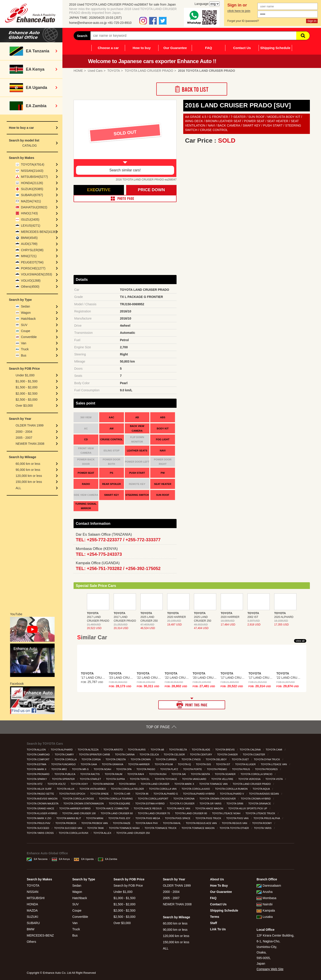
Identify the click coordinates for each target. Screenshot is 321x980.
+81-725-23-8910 (119, 23)
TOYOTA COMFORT (38, 759)
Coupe (26, 331)
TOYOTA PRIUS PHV (39, 823)
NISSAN (33, 892)
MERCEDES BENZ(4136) (39, 232)
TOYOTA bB (158, 750)
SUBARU (33, 923)
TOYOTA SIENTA (201, 774)
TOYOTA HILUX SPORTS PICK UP (248, 808)
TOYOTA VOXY (80, 784)
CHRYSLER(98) (32, 250)
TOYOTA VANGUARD (194, 779)
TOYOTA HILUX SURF (40, 789)
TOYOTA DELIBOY (217, 759)
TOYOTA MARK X (185, 784)
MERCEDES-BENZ (40, 935)
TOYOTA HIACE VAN (179, 808)
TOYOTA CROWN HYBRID (256, 799)
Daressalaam (269, 886)
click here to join (239, 11)
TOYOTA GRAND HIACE (41, 808)
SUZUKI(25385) (32, 189)
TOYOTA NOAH (103, 769)
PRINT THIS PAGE (192, 705)
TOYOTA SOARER (226, 774)
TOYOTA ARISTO (113, 750)
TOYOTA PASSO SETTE (41, 794)
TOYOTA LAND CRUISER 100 (79, 813)
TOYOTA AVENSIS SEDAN (264, 794)
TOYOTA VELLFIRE (223, 779)
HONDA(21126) (32, 183)
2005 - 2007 (24, 438)
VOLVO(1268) (31, 281)
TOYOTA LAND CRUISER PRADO (252, 784)
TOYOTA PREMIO (217, 769)
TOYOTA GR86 (235, 804)
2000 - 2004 (24, 432)
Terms (215, 917)
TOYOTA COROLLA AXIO (196, 789)
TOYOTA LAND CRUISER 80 (191, 813)
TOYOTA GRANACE (260, 804)
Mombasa (266, 898)
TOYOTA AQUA (261, 789)
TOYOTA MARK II (37, 769)
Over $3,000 (24, 406)
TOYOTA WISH (128, 784)
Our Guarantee (175, 48)
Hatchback (28, 319)
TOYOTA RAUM (114, 774)
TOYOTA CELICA (149, 754)
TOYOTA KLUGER (246, 764)
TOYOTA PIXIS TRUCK (209, 818)
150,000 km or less (29, 482)
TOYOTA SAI (179, 774)
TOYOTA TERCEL (140, 779)
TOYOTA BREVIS (225, 750)
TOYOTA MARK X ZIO (39, 818)
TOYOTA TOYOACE (166, 779)
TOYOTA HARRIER (139, 764)
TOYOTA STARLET (91, 779)
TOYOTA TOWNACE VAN (214, 784)
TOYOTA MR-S (81, 769)
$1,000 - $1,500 (27, 381)
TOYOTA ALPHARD (62, 750)
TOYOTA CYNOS (191, 759)
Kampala (266, 910)
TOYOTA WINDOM (104, 784)
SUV (24, 325)
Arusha (264, 892)
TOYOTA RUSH (158, 774)
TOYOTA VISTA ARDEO (93, 789)
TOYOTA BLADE (201, 750)
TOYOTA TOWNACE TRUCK (161, 828)
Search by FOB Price (128, 886)
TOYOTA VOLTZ (57, 784)
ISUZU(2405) (30, 219)
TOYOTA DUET (241, 759)
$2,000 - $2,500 (27, 394)
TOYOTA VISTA (274, 779)
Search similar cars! (125, 170)
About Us (217, 879)
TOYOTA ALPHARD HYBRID (199, 794)
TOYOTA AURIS (137, 750)
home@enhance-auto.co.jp (88, 23)
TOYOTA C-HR (122, 794)
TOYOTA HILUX (66, 789)
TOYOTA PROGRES (267, 769)
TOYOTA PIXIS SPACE (178, 818)
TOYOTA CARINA (125, 754)
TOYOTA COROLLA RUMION (231, 789)
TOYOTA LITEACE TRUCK (261, 813)
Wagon (26, 313)
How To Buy (219, 886)
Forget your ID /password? (243, 21)
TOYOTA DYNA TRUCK (267, 759)
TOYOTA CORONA (184, 799)
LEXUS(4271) (31, 226)
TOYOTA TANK (96, 828)
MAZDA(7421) (31, 201)
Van (24, 343)
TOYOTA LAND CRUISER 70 (154, 813)
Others (31, 942)
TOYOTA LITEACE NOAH (226, 813)
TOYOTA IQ (185, 764)
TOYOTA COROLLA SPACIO (257, 774)
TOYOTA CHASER (228, 754)
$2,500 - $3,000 (27, 400)
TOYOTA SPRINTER (64, 779)
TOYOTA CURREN (166, 759)
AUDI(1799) (29, 244)
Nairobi (264, 904)
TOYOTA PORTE (193, 769)
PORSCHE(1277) (33, 268)
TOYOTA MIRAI (95, 818)
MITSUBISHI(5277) (34, 177)
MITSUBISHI (36, 898)
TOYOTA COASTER (254, 754)
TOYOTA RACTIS (90, 774)
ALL (18, 488)
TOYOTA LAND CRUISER (155, 784)
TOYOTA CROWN (141, 759)
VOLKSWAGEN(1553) (37, 274)
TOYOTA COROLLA (66, 759)
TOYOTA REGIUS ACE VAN (202, 823)
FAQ (209, 48)
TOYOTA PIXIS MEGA (148, 818)
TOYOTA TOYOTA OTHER (235, 828)
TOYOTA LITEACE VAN (274, 764)
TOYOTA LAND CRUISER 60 (117, 813)
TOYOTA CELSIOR (175, 754)
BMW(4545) (29, 238)
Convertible (29, 337)
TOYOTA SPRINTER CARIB (95, 754)
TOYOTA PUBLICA (65, 774)
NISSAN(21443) (32, 171)
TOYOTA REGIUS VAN (235, 823)
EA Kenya (61, 859)
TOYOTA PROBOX (66, 823)
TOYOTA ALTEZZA (88, 750)
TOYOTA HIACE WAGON (210, 808)
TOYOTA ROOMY (262, 823)
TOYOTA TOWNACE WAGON (198, 828)
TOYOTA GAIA (89, 764)
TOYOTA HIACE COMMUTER (112, 808)
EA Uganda (84, 859)
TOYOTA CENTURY (201, 754)
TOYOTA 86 (142, 794)
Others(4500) (30, 287)
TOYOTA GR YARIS (211, 804)
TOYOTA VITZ (35, 784)
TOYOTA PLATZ (170, 769)
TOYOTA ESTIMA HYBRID (150, 804)
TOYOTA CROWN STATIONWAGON (84, 804)
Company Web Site (270, 969)
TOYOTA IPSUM (164, 764)
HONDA (32, 904)
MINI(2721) (29, 256)
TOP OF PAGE (158, 727)
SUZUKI (32, 917)
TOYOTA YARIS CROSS (41, 833)
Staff (213, 923)
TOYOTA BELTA (178, 750)
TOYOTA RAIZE (122, 823)
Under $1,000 (25, 375)
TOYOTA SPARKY (37, 779)
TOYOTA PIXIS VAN (238, 818)
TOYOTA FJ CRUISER (182, 804)
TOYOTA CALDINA (250, 750)
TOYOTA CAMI (274, 750)
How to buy (142, 48)
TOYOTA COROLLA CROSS (78, 799)
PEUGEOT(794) (32, 262)
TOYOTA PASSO (146, 769)
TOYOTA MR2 (59, 769)
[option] (125, 138)
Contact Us (242, 48)
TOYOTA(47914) (33, 164)
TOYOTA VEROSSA (250, 779)
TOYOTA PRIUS (241, 769)
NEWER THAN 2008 (30, 444)
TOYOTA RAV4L (172, 823)
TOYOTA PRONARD (38, 774)
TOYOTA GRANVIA (113, 764)
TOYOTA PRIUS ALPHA (267, 818)
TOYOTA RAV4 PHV (147, 823)
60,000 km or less (28, 464)
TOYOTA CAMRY (65, 754)
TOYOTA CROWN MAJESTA (43, 804)
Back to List (192, 89)
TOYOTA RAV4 (136, 774)
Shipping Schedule (275, 48)
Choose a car (108, 48)
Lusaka (265, 917)
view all (300, 641)
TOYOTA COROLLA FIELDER (128, 789)
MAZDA (32, 910)
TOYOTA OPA (124, 769)
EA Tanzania (37, 859)
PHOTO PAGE (125, 199)
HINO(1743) (29, 213)
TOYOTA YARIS (263, 828)
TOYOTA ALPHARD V (232, 794)
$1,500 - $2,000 (27, 387)
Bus (24, 355)
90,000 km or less (28, 470)
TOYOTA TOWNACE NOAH (125, 828)
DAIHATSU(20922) (34, 207)
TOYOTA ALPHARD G (166, 794)
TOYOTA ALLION (37, 750)
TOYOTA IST (223, 764)
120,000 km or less (29, 476)
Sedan (25, 306)
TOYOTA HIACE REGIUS (148, 808)
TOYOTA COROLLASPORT (153, 799)
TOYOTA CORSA (91, 759)
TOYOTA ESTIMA (37, 764)
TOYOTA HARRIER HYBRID (75, 808)
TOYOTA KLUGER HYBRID (42, 813)
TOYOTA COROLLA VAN (163, 789)
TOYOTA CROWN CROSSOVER (218, 799)
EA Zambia (108, 859)
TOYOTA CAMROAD (39, 754)
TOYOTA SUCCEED (38, 828)
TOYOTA (33, 886)
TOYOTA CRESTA (116, 759)
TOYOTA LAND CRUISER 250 (133, 833)
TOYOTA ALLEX (103, 833)
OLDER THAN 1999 (30, 425)
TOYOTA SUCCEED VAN (68, 828)
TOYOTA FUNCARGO (64, 764)
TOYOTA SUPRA (116, 779)
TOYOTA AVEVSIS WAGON (42, 799)
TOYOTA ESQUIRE (120, 804)
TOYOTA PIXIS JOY (120, 818)
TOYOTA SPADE (100, 794)
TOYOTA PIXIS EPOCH (72, 794)
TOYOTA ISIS (204, 764)
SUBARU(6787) (32, 195)
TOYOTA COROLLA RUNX (74, 833)
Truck (25, 349)
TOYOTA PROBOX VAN (95, 823)
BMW (31, 929)
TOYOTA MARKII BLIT (69, 818)
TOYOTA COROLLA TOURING (116, 799)
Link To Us (218, 929)
